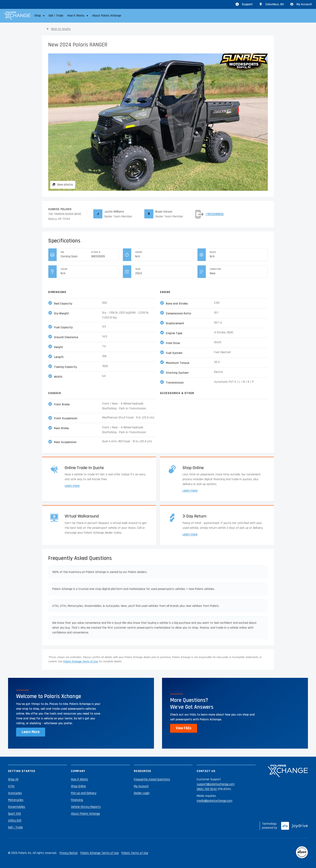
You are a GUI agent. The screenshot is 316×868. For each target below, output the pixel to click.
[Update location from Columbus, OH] (271, 4)
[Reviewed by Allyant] (302, 853)
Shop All (13, 779)
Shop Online (78, 786)
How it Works (80, 779)
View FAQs (184, 728)
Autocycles (15, 793)
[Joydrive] (295, 826)
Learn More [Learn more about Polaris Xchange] (31, 732)
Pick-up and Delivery (84, 793)
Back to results (61, 29)
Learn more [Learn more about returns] (190, 534)
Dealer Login (142, 793)
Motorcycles (16, 800)
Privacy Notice (69, 853)
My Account (301, 4)
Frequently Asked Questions (152, 779)
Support (244, 4)
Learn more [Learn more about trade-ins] (72, 486)
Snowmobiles (17, 807)
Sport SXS (15, 814)
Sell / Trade (56, 16)
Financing (77, 800)
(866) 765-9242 (207, 789)
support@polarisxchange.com (216, 784)
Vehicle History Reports (86, 807)
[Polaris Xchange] (17, 16)
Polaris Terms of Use (135, 853)
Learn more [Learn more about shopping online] (190, 491)
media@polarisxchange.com (215, 801)
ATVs (11, 786)
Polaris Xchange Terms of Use (81, 661)
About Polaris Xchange (107, 16)
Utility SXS (15, 821)
